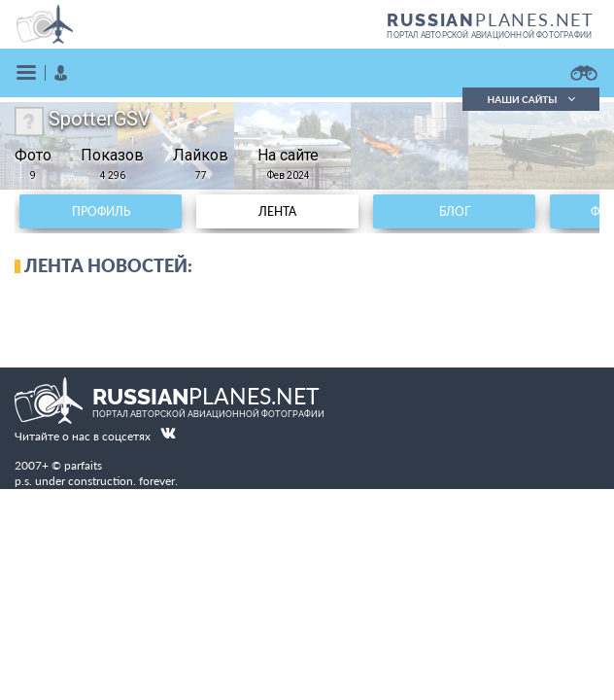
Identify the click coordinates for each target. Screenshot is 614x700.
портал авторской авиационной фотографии (489, 35)
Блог (455, 211)
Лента (277, 211)
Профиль (101, 211)
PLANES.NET (491, 19)
